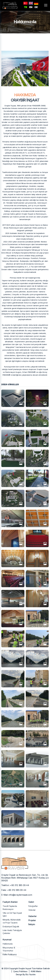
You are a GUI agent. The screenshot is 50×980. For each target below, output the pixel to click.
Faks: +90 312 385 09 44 (14, 890)
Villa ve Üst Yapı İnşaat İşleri (12, 914)
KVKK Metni (36, 971)
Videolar (32, 910)
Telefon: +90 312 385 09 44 (15, 885)
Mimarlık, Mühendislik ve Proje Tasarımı (12, 921)
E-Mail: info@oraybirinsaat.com (17, 895)
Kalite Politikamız (10, 954)
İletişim (32, 924)
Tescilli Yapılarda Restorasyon (10, 908)
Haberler (33, 916)
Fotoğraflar (33, 906)
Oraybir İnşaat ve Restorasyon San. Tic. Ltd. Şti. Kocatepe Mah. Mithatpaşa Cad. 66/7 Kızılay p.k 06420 (25, 878)
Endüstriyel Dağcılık (11, 927)
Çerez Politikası (20, 971)
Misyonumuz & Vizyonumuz (9, 949)
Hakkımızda (8, 944)
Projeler (32, 920)
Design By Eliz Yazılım (26, 974)
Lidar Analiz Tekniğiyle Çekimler (12, 932)
